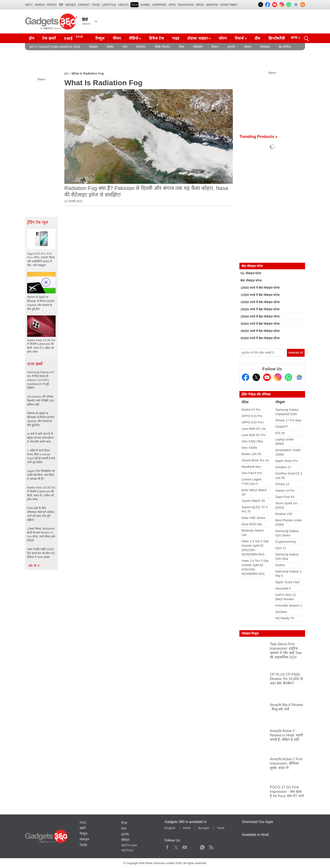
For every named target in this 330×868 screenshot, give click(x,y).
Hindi (187, 828)
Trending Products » (258, 137)
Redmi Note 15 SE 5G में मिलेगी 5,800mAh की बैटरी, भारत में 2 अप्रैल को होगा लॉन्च (41, 493)
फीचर (117, 38)
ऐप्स (125, 47)
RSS (83, 822)
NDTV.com (129, 845)
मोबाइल (93, 47)
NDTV (29, 5)
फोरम (223, 38)
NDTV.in (127, 850)
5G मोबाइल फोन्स (251, 273)
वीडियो (133, 38)
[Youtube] (267, 377)
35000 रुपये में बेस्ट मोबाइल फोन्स (260, 331)
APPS (172, 5)
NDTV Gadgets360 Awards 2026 (55, 47)
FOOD (96, 5)
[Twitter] (256, 377)
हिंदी (61, 5)
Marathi (212, 5)
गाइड (176, 38)
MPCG (200, 5)
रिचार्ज (239, 38)
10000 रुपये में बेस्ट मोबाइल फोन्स (260, 288)
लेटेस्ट (245, 402)
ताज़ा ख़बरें (35, 364)
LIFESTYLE (109, 5)
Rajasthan (186, 5)
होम (32, 38)
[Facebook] (246, 377)
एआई (74, 38)
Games (145, 5)
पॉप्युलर (280, 402)
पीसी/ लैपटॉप (162, 47)
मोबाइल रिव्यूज (250, 633)
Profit (52, 5)
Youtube (185, 846)
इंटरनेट (231, 47)
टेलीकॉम (198, 47)
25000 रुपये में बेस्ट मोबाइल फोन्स (260, 317)
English (170, 828)
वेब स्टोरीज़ (285, 47)
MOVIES (71, 5)
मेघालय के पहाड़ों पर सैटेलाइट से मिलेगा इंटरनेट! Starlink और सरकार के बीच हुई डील (41, 419)
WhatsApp (202, 846)
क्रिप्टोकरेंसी (277, 38)
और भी (34, 566)
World (40, 5)
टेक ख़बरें (49, 38)
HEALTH (123, 5)
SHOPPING (159, 5)
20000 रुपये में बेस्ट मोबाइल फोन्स (260, 309)
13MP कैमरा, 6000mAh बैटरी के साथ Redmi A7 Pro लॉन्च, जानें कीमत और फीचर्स (41, 535)
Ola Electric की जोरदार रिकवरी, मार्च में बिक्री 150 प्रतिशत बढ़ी (41, 401)
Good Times (229, 5)
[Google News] (299, 377)
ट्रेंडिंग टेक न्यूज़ (38, 222)
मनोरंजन (141, 47)
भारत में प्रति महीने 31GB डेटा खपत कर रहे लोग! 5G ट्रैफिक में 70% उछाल (41, 553)
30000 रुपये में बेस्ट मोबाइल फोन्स (260, 324)
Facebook (167, 846)
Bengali (204, 828)
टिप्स (181, 47)
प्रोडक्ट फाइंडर (197, 38)
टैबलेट (110, 47)
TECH (134, 5)
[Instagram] (278, 377)
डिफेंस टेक (156, 38)
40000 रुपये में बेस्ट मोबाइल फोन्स (260, 338)
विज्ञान (215, 47)
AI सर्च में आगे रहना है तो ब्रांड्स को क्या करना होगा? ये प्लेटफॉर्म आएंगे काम (41, 438)
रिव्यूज (100, 38)
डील (258, 38)
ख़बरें (83, 828)
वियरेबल (265, 47)
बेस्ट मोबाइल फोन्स (251, 280)
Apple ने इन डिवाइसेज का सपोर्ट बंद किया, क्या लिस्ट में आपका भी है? (41, 475)
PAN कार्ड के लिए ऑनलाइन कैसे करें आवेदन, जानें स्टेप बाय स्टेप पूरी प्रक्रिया (41, 514)
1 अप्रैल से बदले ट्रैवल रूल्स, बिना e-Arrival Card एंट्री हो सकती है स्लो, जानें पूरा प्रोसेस (41, 456)
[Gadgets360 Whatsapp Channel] (288, 377)
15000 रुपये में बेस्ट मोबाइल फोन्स (260, 302)
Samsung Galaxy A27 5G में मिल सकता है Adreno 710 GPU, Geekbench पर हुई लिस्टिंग (41, 380)
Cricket (84, 5)
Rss (211, 846)
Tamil (220, 828)
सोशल (248, 47)
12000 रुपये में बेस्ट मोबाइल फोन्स (260, 295)
